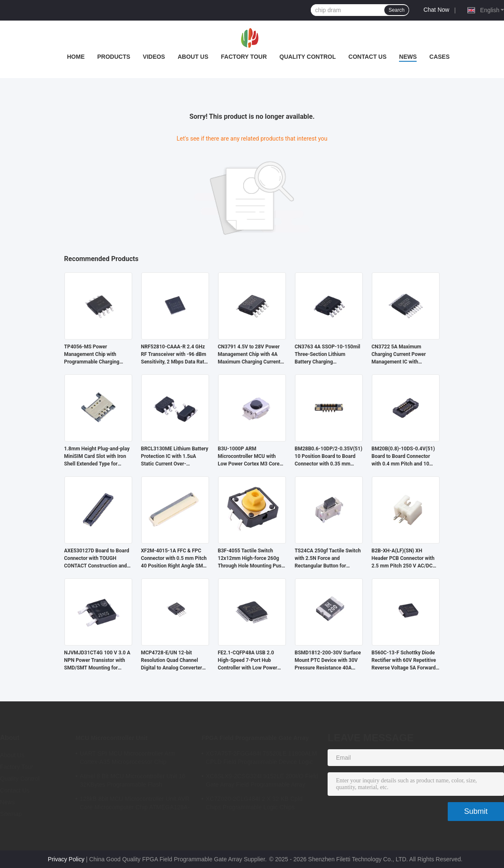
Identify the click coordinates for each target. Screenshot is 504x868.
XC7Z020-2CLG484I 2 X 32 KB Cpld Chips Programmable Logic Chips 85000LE (254, 804)
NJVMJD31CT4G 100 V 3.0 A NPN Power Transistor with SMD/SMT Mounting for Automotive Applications (97, 661)
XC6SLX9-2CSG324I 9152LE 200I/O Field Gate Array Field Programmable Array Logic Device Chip (262, 782)
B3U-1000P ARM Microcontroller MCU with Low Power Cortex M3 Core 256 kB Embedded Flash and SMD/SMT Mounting (250, 457)
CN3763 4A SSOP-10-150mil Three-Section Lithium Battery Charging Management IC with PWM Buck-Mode (328, 355)
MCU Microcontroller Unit (112, 738)
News (408, 57)
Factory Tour (244, 57)
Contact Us (368, 57)
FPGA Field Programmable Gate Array (255, 738)
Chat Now (436, 10)
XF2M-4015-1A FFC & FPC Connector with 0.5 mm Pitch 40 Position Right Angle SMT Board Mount (174, 559)
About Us (193, 57)
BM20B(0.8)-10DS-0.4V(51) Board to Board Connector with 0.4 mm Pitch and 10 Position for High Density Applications (403, 457)
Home (76, 57)
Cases (439, 57)
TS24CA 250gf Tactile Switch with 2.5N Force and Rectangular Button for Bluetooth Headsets (328, 559)
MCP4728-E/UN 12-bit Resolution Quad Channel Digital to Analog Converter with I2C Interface (172, 661)
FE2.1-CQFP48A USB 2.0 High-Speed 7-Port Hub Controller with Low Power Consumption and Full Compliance (248, 661)
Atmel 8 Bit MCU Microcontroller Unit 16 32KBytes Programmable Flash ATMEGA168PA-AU (133, 782)
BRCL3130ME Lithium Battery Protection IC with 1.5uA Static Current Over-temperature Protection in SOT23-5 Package (175, 457)
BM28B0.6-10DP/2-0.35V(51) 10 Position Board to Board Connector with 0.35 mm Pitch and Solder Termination (329, 457)
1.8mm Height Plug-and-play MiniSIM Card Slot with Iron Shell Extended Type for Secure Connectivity (97, 457)
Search (396, 10)
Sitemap (11, 814)
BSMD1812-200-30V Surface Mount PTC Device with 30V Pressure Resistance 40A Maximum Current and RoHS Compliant (328, 661)
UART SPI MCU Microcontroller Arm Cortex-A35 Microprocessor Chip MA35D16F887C (128, 759)
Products (114, 57)
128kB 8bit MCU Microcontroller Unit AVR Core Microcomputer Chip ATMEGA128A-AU (135, 804)
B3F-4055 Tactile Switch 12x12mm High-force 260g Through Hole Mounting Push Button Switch (251, 559)
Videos (154, 57)
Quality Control (307, 57)
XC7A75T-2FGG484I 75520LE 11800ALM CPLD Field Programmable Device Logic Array (261, 759)
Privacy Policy (66, 859)
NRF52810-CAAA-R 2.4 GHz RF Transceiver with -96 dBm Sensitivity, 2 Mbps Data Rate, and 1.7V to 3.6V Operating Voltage (175, 355)
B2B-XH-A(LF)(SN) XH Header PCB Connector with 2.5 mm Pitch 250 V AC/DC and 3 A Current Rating (403, 559)
